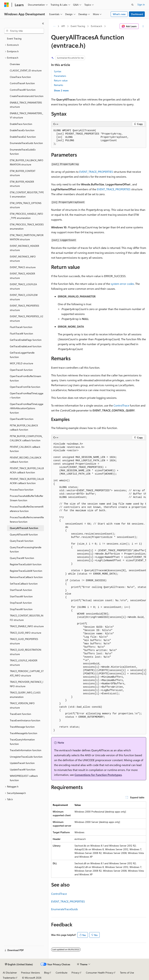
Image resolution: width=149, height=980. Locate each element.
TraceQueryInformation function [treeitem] (22, 742)
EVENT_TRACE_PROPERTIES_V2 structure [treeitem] (27, 318)
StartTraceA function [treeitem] (21, 590)
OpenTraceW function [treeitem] (22, 419)
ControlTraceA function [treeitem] (22, 83)
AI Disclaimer (10, 973)
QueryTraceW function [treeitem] (22, 558)
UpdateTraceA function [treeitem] (22, 763)
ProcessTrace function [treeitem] (22, 490)
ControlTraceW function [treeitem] (23, 90)
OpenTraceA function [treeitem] (21, 370)
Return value (61, 80)
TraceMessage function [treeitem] (22, 727)
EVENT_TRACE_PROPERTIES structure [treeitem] (25, 308)
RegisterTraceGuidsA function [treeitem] (26, 564)
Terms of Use (127, 973)
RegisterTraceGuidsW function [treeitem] (26, 571)
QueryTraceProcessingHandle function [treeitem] (26, 549)
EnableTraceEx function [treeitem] (22, 130)
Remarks (59, 85)
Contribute (61, 973)
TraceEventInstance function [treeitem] (25, 720)
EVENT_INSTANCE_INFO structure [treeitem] (23, 259)
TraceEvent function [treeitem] (20, 714)
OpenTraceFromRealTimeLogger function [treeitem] (27, 395)
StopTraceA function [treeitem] (21, 603)
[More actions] (143, 26)
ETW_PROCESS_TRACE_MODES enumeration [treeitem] (27, 227)
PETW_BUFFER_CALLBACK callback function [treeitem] (24, 428)
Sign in (141, 4)
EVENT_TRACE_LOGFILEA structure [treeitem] (23, 286)
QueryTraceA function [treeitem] (22, 541)
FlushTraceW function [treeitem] (21, 333)
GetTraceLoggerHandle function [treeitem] (22, 355)
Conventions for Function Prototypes (98, 775)
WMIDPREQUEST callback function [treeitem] (24, 778)
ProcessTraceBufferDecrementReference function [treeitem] (27, 509)
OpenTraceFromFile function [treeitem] (25, 387)
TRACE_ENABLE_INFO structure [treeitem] (27, 626)
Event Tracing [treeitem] (14, 38)
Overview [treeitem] (15, 64)
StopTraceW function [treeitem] (21, 609)
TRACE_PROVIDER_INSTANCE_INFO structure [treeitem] (27, 684)
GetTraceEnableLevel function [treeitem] (26, 346)
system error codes (122, 284)
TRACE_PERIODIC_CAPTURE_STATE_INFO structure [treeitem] (27, 673)
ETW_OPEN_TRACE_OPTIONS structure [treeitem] (26, 205)
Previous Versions (30, 973)
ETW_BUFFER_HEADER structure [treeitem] (22, 184)
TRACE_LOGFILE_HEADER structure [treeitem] (24, 663)
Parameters (60, 76)
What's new (119, 14)
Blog (46, 973)
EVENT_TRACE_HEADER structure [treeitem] (22, 276)
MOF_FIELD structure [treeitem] (21, 363)
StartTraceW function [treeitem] (21, 596)
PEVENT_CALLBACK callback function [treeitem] (25, 449)
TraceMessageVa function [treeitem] (24, 733)
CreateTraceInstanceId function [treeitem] (27, 96)
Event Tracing (78, 26)
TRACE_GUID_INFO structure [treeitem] (25, 633)
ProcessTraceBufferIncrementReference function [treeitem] (27, 519)
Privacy (75, 973)
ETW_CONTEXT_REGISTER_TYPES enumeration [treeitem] (27, 194)
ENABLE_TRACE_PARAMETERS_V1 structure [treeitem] (26, 115)
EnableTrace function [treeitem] (21, 124)
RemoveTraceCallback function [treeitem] (26, 577)
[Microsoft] (7, 5)
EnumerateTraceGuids (64, 909)
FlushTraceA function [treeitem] (21, 327)
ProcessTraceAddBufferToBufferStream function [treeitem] (27, 498)
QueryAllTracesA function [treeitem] (24, 528)
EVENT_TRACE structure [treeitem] (23, 267)
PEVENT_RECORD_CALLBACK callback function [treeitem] (26, 460)
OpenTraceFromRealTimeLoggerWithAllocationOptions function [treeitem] (27, 408)
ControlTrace (121, 405)
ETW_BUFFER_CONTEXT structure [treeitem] (23, 173)
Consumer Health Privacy (100, 973)
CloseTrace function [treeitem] (20, 77)
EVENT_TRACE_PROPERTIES (96, 172)
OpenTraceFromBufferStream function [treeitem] (25, 378)
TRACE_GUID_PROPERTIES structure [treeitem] (24, 641)
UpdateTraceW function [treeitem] (23, 769)
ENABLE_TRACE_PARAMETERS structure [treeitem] (26, 105)
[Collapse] (43, 24)
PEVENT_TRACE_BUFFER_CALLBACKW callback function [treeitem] (27, 481)
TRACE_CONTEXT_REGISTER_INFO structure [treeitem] (27, 618)
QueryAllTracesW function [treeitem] (24, 534)
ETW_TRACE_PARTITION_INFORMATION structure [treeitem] (27, 237)
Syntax (58, 71)
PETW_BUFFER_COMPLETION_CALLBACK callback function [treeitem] (26, 438)
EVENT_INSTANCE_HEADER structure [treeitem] (24, 248)
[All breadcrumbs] (54, 26)
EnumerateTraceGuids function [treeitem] (26, 143)
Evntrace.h (96, 26)
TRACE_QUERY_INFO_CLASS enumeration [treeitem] (25, 695)
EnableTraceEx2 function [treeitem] (23, 137)
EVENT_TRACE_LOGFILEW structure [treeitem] (24, 297)
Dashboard (137, 14)
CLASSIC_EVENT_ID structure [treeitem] (26, 70)
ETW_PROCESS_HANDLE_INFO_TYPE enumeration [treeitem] (26, 216)
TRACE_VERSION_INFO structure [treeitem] (22, 705)
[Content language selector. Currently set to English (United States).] (19, 964)
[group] (99, 587)
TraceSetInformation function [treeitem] (26, 750)
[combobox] (24, 31)
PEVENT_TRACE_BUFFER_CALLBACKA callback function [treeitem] (27, 470)
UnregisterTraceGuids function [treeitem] (26, 757)
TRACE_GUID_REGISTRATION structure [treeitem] (25, 652)
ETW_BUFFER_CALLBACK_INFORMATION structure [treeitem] (27, 162)
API (63, 26)
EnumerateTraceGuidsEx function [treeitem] (23, 152)
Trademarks (9, 978)
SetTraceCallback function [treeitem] (24, 584)
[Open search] (132, 5)
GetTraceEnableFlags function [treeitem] (26, 340)
